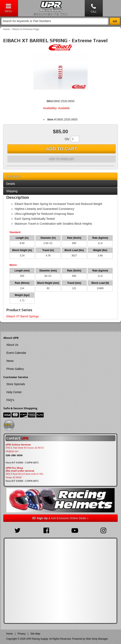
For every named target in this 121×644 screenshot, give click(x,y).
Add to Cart (62, 149)
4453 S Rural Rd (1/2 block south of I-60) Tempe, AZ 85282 (24, 476)
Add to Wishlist (62, 159)
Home (6, 29)
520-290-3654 (14, 455)
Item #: (52, 119)
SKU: (50, 101)
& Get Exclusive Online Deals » (60, 518)
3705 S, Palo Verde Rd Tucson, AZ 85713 (25, 448)
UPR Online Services (18, 445)
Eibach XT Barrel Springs (23, 316)
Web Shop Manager (97, 639)
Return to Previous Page (26, 29)
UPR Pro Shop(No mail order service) (20, 469)
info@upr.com (12, 451)
